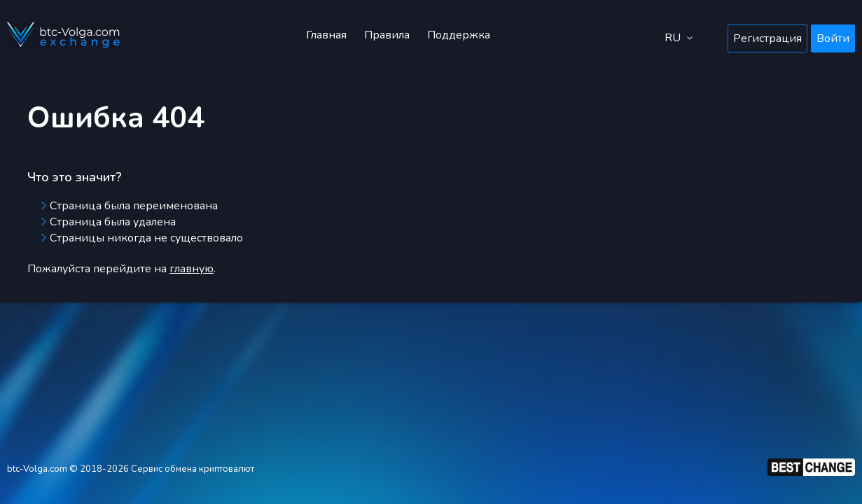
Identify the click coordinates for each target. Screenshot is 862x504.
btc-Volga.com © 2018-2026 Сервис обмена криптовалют (131, 469)
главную (192, 269)
